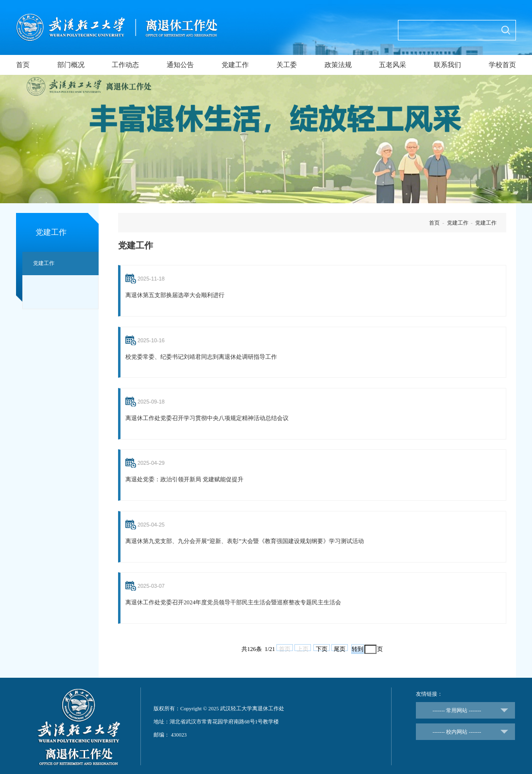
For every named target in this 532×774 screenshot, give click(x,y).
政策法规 (338, 65)
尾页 (340, 647)
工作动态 (125, 65)
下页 (322, 647)
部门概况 (71, 65)
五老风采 (393, 65)
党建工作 (235, 65)
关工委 (287, 65)
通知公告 (180, 65)
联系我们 (447, 65)
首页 (23, 65)
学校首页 (502, 65)
